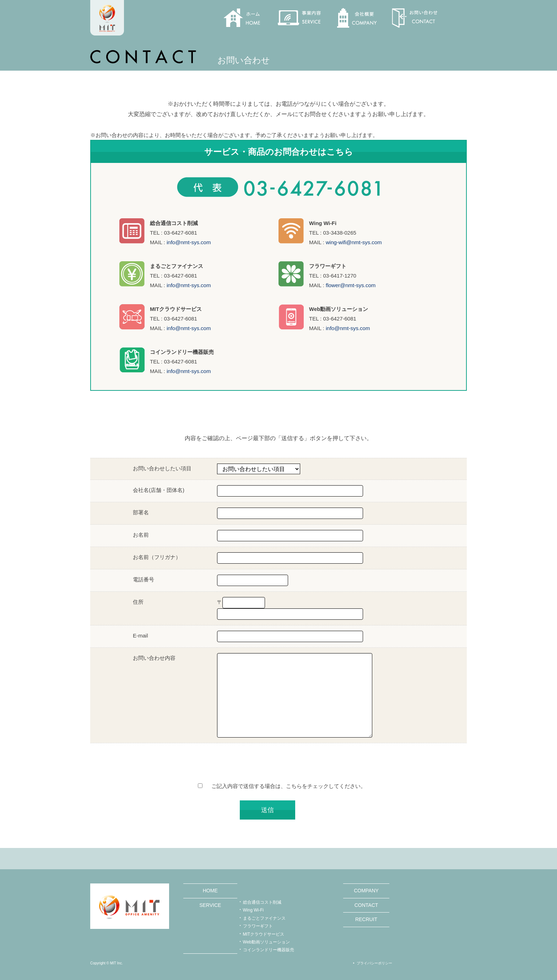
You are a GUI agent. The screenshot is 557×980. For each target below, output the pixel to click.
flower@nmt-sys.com (351, 285)
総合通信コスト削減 (262, 902)
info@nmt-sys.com (189, 242)
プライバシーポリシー (374, 963)
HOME (210, 891)
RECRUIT (366, 919)
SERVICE (210, 905)
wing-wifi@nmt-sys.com (354, 242)
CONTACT (366, 905)
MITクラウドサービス (264, 934)
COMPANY (366, 891)
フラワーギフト (258, 926)
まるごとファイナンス (264, 918)
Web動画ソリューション (266, 942)
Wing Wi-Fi (253, 910)
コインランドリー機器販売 (269, 950)
